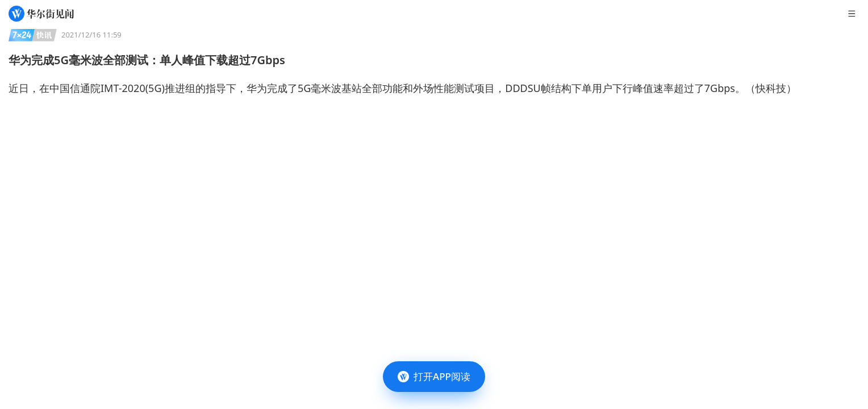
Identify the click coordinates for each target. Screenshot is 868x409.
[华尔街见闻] (41, 14)
